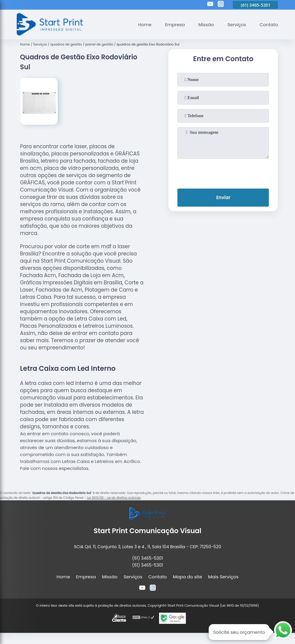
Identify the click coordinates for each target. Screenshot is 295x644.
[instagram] (221, 5)
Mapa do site (187, 577)
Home (144, 25)
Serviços (237, 25)
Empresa (174, 25)
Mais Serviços (223, 577)
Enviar (223, 198)
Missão (206, 25)
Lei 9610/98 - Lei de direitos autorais (114, 498)
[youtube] (210, 5)
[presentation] (223, 172)
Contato (269, 25)
